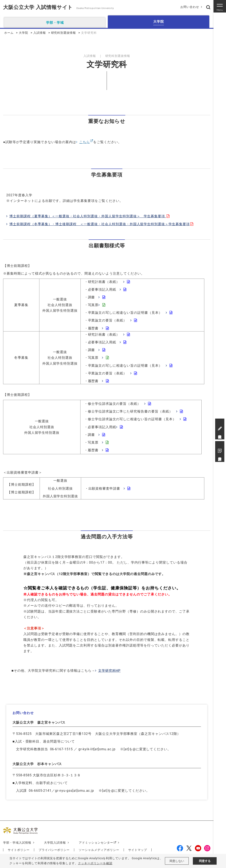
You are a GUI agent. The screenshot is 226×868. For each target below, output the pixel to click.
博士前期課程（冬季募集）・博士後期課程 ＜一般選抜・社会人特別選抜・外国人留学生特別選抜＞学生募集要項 (100, 224)
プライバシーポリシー (54, 850)
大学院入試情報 (55, 843)
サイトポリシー (19, 850)
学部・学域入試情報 (17, 843)
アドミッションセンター (96, 843)
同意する (205, 861)
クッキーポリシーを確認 (95, 863)
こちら (85, 142)
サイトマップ (138, 850)
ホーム (9, 33)
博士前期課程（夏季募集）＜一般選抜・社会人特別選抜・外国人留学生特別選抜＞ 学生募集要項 (88, 216)
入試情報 (40, 33)
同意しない (177, 861)
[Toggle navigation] (220, 6)
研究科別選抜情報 (64, 33)
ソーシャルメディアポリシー (99, 850)
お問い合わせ (190, 7)
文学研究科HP (109, 671)
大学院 (23, 33)
